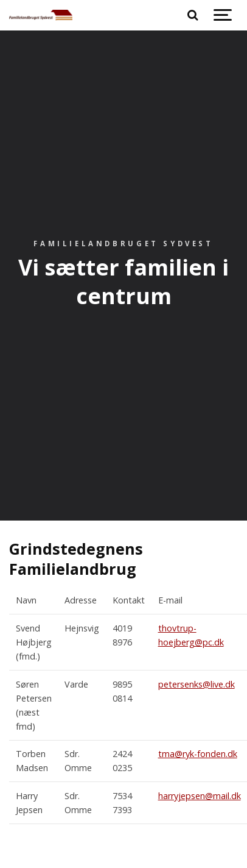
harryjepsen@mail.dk (200, 796)
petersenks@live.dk (197, 684)
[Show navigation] (223, 15)
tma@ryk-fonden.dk (198, 754)
